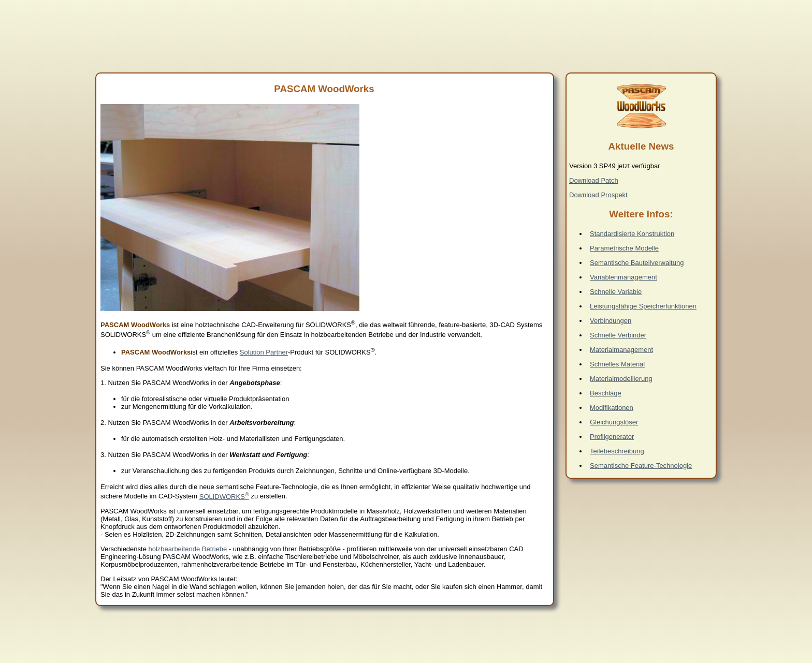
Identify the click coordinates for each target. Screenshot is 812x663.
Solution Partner (264, 352)
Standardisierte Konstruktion (632, 234)
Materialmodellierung (621, 379)
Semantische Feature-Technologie (641, 466)
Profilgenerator (612, 437)
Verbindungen (611, 321)
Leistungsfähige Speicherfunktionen (643, 306)
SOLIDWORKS (224, 497)
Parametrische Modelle (624, 248)
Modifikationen (612, 408)
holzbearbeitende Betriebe (188, 549)
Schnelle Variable (616, 292)
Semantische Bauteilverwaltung (637, 263)
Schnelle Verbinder (618, 335)
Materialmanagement (621, 350)
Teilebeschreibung (617, 451)
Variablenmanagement (624, 277)
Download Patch (594, 180)
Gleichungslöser (614, 422)
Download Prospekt (598, 195)
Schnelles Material (617, 364)
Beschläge (606, 393)
